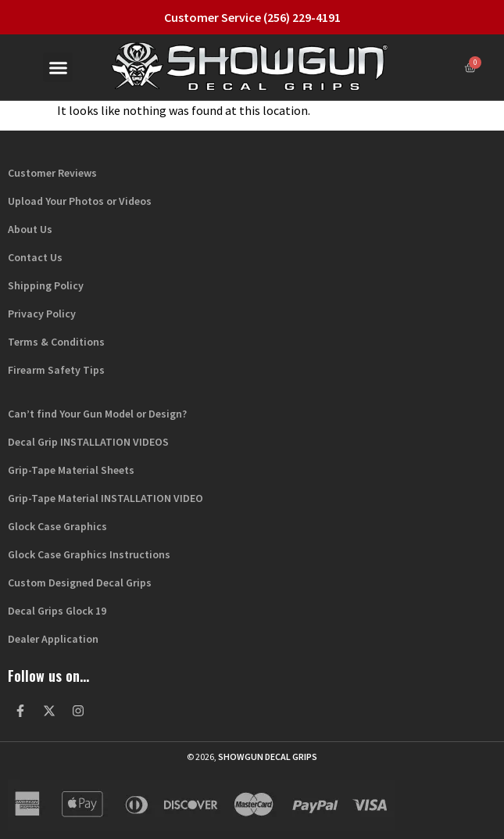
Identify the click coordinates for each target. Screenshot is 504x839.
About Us (30, 229)
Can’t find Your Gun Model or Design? (97, 414)
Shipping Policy (46, 285)
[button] (58, 67)
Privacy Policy (42, 314)
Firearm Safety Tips (56, 370)
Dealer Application (53, 639)
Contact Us (35, 257)
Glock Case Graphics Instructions (89, 554)
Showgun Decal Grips (268, 757)
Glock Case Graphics (57, 526)
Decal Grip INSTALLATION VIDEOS (88, 442)
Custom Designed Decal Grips (80, 583)
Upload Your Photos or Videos (80, 201)
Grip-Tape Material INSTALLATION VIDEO (105, 498)
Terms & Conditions (56, 342)
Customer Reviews (52, 173)
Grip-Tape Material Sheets (71, 470)
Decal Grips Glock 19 (57, 611)
